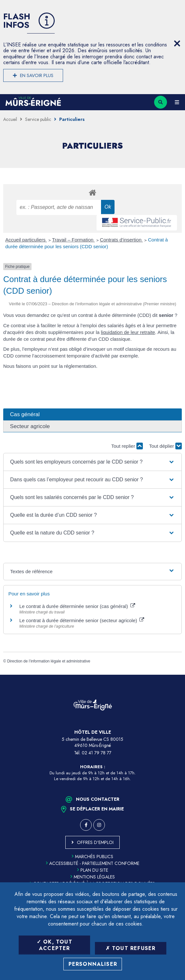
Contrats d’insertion (121, 240)
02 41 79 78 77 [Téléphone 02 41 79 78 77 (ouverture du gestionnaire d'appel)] (97, 753)
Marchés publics (92, 857)
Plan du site (93, 870)
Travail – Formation (74, 240)
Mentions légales (93, 877)
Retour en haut (175, 675)
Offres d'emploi (95, 842)
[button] (93, 462)
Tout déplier (165, 446)
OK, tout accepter (55, 945)
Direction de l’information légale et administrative (49, 661)
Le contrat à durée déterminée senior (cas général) (77, 606)
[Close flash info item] (177, 44)
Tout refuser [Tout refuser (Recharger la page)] (131, 948)
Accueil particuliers (26, 240)
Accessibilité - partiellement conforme (93, 863)
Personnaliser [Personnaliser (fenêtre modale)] (93, 964)
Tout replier (127, 446)
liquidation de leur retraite (128, 332)
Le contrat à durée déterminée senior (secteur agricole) (82, 620)
